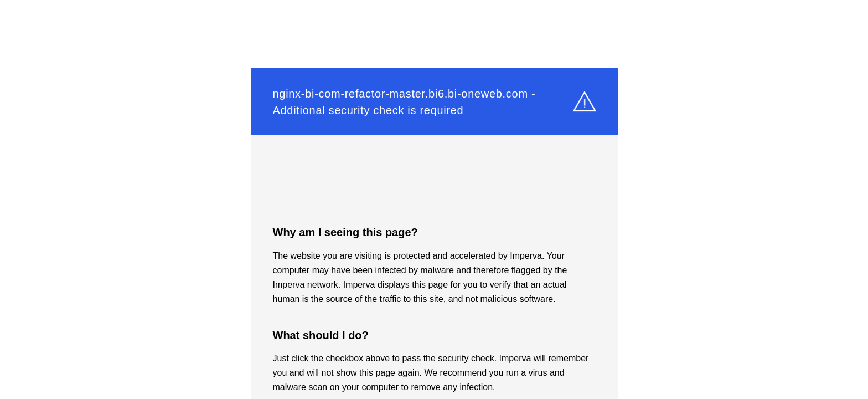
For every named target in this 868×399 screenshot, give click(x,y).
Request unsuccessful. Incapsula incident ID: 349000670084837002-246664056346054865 (434, 199)
